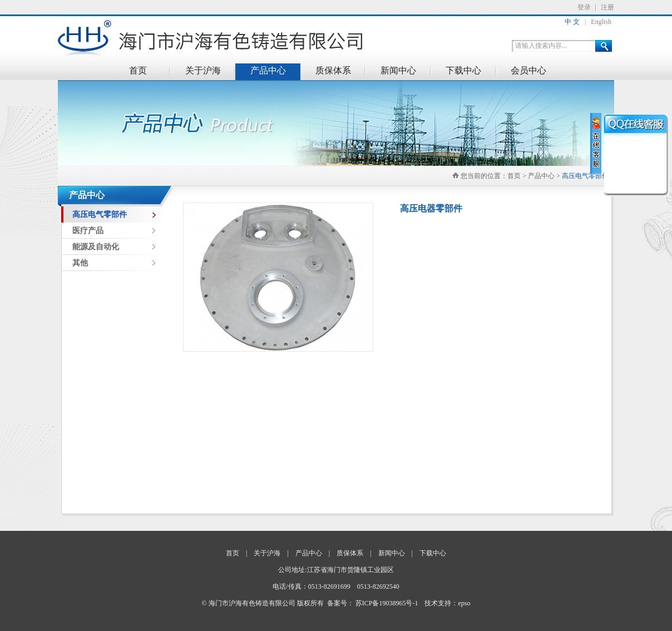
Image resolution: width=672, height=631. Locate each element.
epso (464, 603)
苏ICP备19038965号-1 (387, 603)
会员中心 (528, 70)
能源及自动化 (96, 247)
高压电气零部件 (585, 176)
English (601, 22)
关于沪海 (203, 70)
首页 (138, 70)
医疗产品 (88, 231)
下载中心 (463, 70)
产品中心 (268, 70)
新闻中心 (398, 70)
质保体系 (333, 70)
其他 (80, 263)
